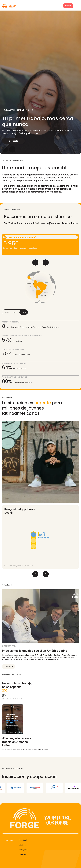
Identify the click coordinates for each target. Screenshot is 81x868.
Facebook (23, 840)
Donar (68, 6)
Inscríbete (13, 141)
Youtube (22, 845)
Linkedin (22, 854)
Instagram (23, 850)
